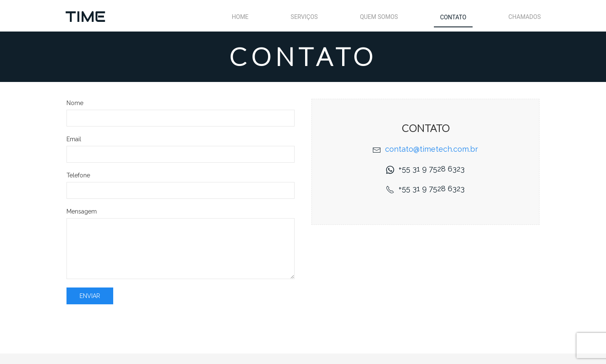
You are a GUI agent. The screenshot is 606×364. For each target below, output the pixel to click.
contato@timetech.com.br (432, 149)
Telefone (78, 175)
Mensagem (82, 211)
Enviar (90, 296)
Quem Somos (379, 17)
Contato (453, 17)
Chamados (525, 17)
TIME (85, 17)
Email (74, 139)
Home (240, 17)
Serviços (304, 17)
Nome (75, 103)
